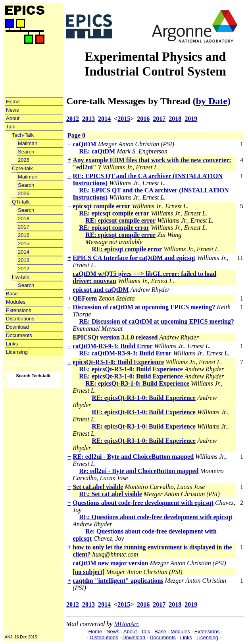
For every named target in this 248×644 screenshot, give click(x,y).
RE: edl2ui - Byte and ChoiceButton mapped (133, 457)
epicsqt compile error (101, 206)
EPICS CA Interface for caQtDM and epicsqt (134, 258)
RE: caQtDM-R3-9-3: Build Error (125, 353)
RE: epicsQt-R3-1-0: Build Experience (131, 369)
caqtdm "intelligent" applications (118, 581)
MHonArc (126, 624)
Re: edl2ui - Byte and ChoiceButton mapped (139, 471)
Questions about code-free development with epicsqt (143, 503)
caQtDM (85, 144)
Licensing (17, 352)
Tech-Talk (23, 135)
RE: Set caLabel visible (111, 494)
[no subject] (88, 572)
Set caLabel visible (98, 487)
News (12, 110)
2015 (24, 243)
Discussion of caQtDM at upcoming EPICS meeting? (144, 307)
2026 (24, 160)
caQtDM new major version (110, 563)
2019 (191, 119)
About (13, 118)
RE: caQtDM (97, 151)
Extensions (19, 310)
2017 (24, 227)
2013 (24, 260)
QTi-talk (21, 202)
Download (17, 327)
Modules (16, 302)
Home (13, 102)
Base (12, 294)
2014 (24, 252)
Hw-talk (20, 277)
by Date (212, 101)
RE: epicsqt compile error (114, 213)
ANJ (9, 637)
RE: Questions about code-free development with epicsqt (156, 517)
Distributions (20, 319)
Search (26, 152)
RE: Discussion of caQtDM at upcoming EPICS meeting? (157, 321)
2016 (24, 235)
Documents (19, 335)
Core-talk (22, 168)
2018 (24, 218)
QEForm (85, 298)
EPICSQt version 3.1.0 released (115, 337)
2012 (24, 269)
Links (12, 344)
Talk (11, 127)
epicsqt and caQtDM (101, 290)
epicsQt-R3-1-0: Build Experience (118, 362)
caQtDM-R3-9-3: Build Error (112, 346)
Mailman (28, 143)
